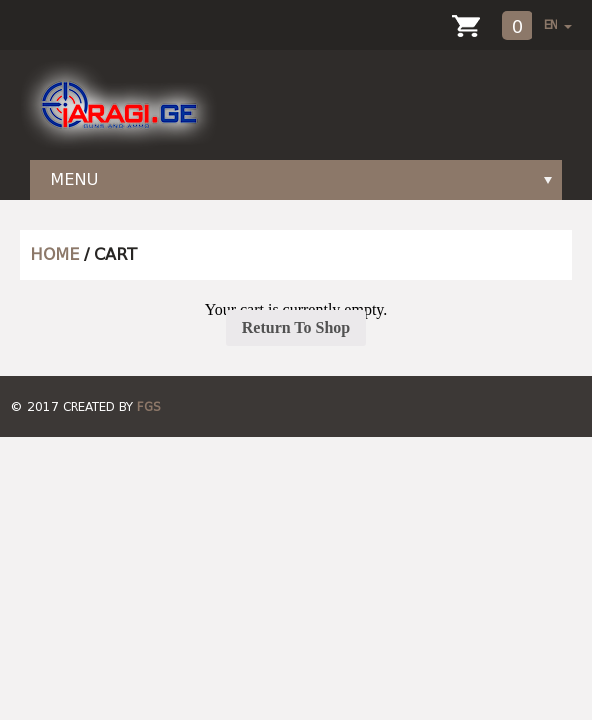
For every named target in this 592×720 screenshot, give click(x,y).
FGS (149, 407)
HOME (54, 254)
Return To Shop (296, 327)
